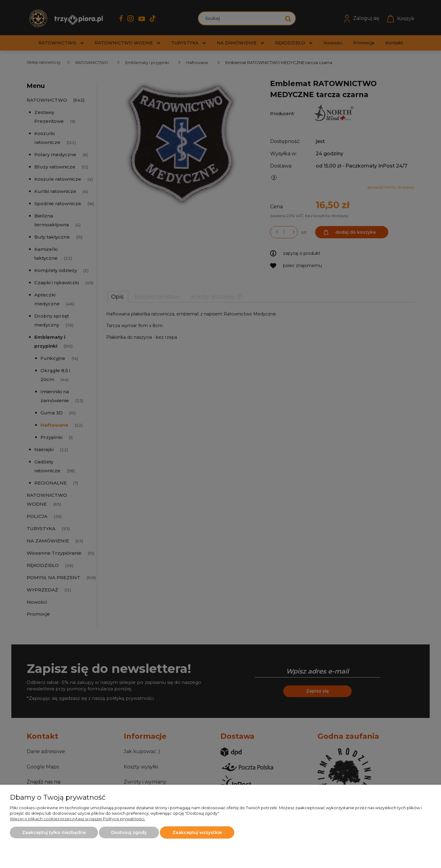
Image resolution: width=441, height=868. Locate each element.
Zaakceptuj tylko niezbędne (54, 832)
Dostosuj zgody (129, 832)
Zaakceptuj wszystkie (197, 832)
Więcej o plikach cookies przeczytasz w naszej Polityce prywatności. (77, 819)
